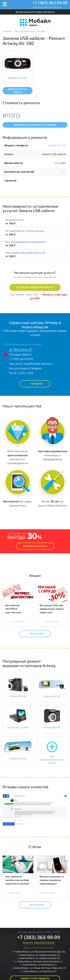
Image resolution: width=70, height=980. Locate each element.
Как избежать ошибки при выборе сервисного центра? (18, 880)
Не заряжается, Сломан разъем (25, 231)
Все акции (34, 634)
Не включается (15, 220)
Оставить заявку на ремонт (35, 287)
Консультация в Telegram (26, 368)
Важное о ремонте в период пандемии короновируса (52, 880)
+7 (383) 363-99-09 (50, 3)
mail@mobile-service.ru (38, 364)
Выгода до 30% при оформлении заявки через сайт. (52, 609)
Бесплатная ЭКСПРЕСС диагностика (13, 609)
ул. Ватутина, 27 (21, 349)
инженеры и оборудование (52, 455)
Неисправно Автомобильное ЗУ (25, 253)
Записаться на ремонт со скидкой (35, 125)
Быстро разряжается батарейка (25, 242)
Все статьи (34, 905)
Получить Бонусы (35, 546)
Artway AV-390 (57, 145)
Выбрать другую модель (18, 91)
